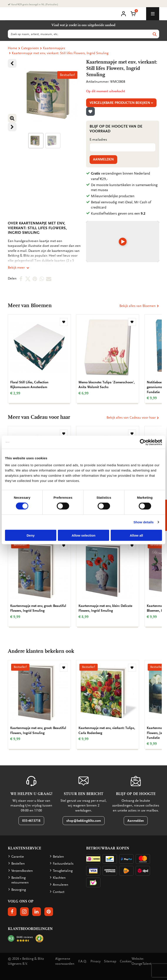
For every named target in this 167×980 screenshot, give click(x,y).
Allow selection (83, 535)
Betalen (58, 857)
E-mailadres (98, 140)
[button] (133, 13)
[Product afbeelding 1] (36, 141)
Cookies (126, 961)
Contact (59, 892)
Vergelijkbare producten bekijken (121, 103)
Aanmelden (103, 159)
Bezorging (19, 890)
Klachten (59, 878)
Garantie (18, 857)
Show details (144, 522)
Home (13, 48)
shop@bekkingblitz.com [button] (84, 821)
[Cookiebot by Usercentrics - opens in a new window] (143, 442)
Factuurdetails (63, 864)
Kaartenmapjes (54, 48)
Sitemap (110, 961)
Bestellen (18, 864)
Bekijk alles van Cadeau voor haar (133, 418)
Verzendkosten (22, 871)
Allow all (136, 535)
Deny (31, 535)
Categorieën (30, 48)
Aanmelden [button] (136, 821)
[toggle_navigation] (153, 14)
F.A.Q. (83, 961)
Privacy (95, 961)
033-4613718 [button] (31, 821)
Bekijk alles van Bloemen (139, 306)
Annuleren (61, 885)
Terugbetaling (63, 871)
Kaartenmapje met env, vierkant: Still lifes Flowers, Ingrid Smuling (60, 53)
